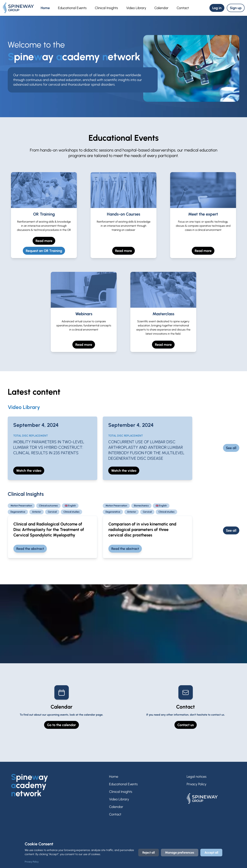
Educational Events (72, 8)
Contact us (186, 725)
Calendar (161, 8)
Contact (183, 8)
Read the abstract (30, 549)
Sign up (236, 8)
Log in (217, 8)
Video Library (136, 8)
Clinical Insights (106, 8)
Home (45, 8)
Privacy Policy (196, 784)
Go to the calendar (61, 725)
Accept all (211, 853)
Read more (44, 241)
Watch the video (29, 471)
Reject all (149, 853)
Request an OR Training (44, 251)
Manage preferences (180, 853)
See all (231, 448)
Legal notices (197, 777)
